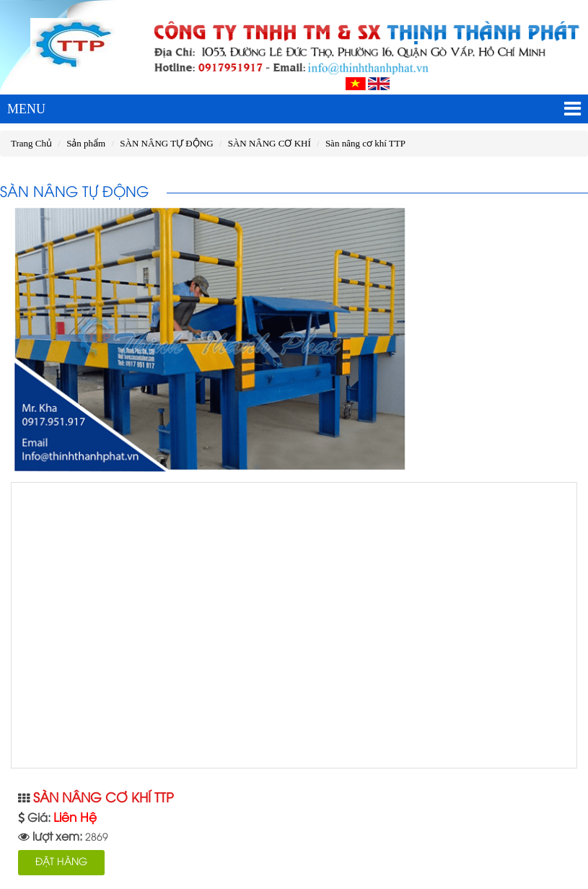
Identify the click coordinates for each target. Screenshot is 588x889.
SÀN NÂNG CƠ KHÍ (269, 143)
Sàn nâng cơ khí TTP (365, 143)
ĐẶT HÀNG (61, 863)
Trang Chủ (31, 143)
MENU (294, 109)
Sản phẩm (86, 143)
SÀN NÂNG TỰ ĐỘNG (166, 143)
